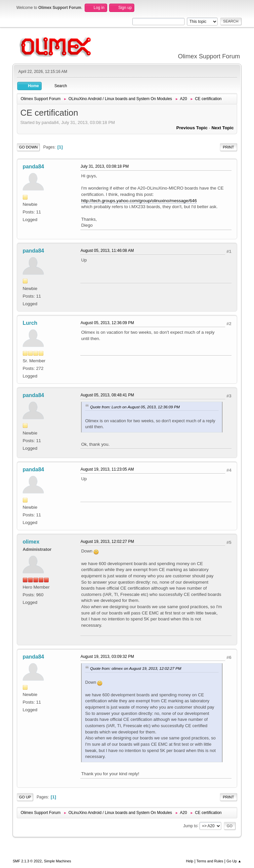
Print (229, 147)
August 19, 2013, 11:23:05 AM (107, 469)
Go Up (25, 797)
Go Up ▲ (234, 861)
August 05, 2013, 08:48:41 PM (107, 395)
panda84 (33, 167)
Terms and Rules (210, 861)
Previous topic (192, 128)
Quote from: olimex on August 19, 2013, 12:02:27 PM (136, 668)
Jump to (190, 826)
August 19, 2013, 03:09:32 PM (107, 657)
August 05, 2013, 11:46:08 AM (107, 251)
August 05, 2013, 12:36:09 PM (107, 323)
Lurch (30, 323)
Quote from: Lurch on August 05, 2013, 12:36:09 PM (135, 407)
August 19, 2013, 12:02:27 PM (107, 542)
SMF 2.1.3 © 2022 (27, 861)
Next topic (222, 128)
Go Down (28, 147)
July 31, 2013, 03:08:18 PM (105, 166)
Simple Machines (58, 861)
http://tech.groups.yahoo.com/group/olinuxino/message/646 (139, 201)
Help (190, 861)
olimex (31, 542)
